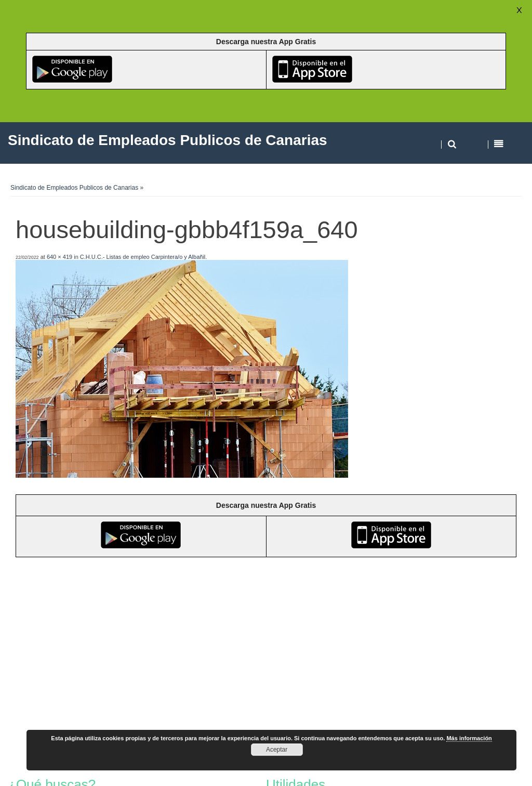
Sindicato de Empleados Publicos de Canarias (74, 188)
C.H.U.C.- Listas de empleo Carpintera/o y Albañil (143, 257)
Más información (469, 738)
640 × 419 (59, 257)
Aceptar (277, 750)
